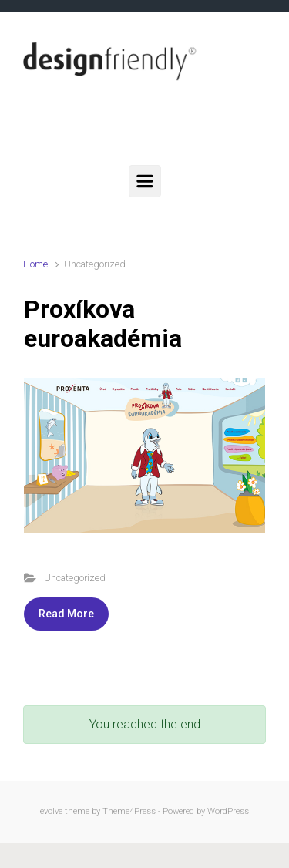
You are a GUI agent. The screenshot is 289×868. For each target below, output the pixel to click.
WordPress (228, 811)
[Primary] (145, 181)
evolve (51, 811)
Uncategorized (75, 578)
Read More (66, 614)
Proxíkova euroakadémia (103, 324)
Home (35, 264)
